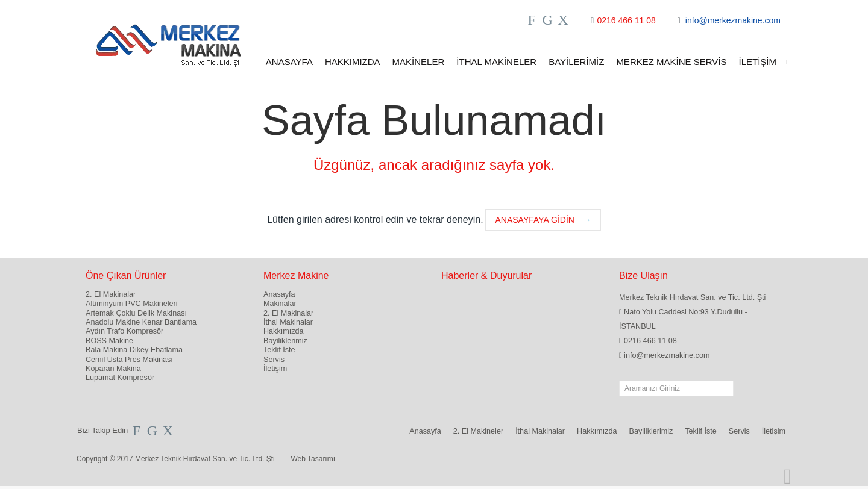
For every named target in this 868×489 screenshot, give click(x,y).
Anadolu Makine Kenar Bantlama (141, 322)
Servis (274, 360)
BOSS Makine (109, 341)
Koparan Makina (113, 369)
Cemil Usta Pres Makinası (129, 360)
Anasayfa (279, 294)
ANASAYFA (289, 62)
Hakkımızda (284, 331)
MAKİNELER (419, 62)
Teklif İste (279, 350)
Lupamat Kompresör (120, 378)
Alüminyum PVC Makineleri (132, 304)
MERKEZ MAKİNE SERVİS (671, 62)
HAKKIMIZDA (353, 62)
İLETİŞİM (763, 62)
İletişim (275, 369)
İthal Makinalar (288, 322)
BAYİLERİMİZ (576, 62)
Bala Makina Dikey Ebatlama (134, 350)
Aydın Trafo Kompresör (124, 331)
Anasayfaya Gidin (543, 220)
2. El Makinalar (111, 294)
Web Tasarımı (313, 459)
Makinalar (280, 304)
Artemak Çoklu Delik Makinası (136, 313)
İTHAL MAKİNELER (496, 62)
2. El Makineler (478, 431)
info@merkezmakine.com (733, 20)
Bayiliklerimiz (285, 341)
